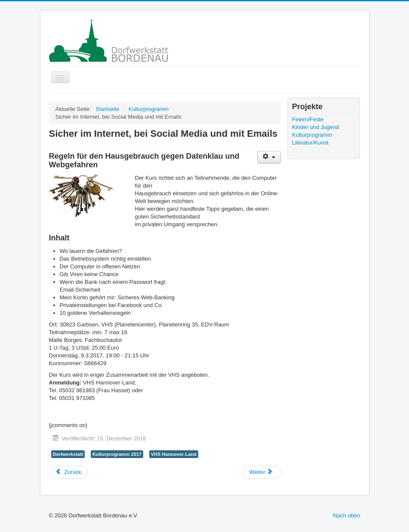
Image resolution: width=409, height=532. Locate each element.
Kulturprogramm (312, 135)
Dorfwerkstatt (68, 454)
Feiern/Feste (308, 119)
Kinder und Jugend (315, 127)
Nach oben (347, 515)
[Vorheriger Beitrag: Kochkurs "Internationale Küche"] (69, 472)
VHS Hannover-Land (174, 454)
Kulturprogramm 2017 (117, 454)
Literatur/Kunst (310, 143)
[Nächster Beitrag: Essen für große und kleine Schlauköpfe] (261, 472)
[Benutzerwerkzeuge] (269, 157)
